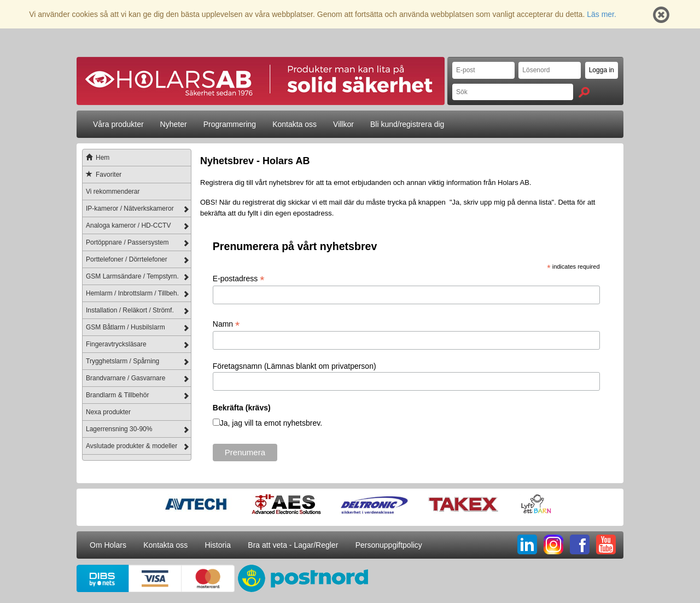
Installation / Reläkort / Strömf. (130, 310)
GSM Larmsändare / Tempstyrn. (132, 276)
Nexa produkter (108, 412)
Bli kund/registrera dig (407, 124)
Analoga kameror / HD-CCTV (128, 225)
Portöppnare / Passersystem (127, 242)
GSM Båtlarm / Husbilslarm (126, 327)
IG (553, 544)
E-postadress (239, 279)
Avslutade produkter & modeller (132, 446)
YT (606, 544)
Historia (218, 545)
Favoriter (102, 175)
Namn (226, 324)
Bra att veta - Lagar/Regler (293, 545)
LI (527, 544)
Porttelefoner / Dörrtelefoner (127, 259)
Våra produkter (118, 124)
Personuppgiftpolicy (389, 545)
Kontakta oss (294, 124)
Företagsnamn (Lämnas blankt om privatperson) (294, 366)
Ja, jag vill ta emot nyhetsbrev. (271, 423)
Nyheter (174, 124)
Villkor (343, 124)
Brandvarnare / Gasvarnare (126, 378)
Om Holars (108, 545)
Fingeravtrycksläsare (116, 344)
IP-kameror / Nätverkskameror (130, 208)
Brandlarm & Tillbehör (117, 395)
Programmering (230, 124)
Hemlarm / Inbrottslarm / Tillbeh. (132, 293)
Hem (96, 158)
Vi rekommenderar (113, 192)
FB (580, 544)
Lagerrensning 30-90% (119, 429)
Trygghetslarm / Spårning (122, 361)
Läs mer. (602, 14)
